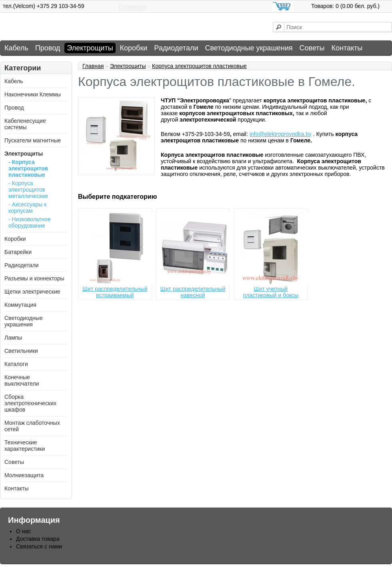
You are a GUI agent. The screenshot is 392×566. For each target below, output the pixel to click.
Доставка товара (38, 539)
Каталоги (16, 364)
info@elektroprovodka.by (281, 134)
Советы (312, 48)
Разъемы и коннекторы (34, 278)
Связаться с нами (39, 546)
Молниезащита (24, 475)
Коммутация (20, 305)
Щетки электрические (32, 292)
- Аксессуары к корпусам (27, 208)
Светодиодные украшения (249, 48)
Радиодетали (176, 48)
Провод (48, 48)
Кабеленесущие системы (25, 124)
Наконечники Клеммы (33, 94)
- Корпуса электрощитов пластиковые (28, 168)
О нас (23, 531)
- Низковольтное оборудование (30, 222)
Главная (133, 7)
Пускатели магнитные (33, 140)
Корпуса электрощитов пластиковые (199, 66)
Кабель (16, 48)
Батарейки (18, 252)
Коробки (134, 48)
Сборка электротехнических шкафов (30, 403)
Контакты (347, 48)
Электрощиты (90, 48)
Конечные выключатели (22, 380)
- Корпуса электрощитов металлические (28, 190)
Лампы (13, 338)
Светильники (21, 351)
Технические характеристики (25, 446)
